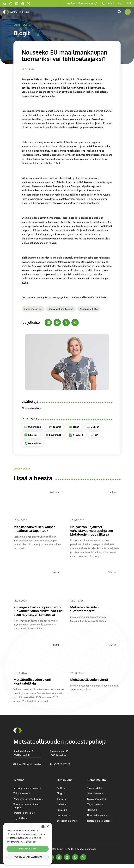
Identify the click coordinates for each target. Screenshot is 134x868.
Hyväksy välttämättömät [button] (27, 857)
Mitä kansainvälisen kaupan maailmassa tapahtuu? (36, 529)
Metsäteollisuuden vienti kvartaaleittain (34, 685)
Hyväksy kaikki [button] (28, 849)
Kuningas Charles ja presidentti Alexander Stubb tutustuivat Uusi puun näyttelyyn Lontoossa (36, 613)
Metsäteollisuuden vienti (90, 683)
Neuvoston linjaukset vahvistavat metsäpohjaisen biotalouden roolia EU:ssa (93, 530)
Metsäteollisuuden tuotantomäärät (85, 609)
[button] (128, 12)
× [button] (47, 827)
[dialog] (28, 844)
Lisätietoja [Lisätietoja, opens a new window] (30, 842)
